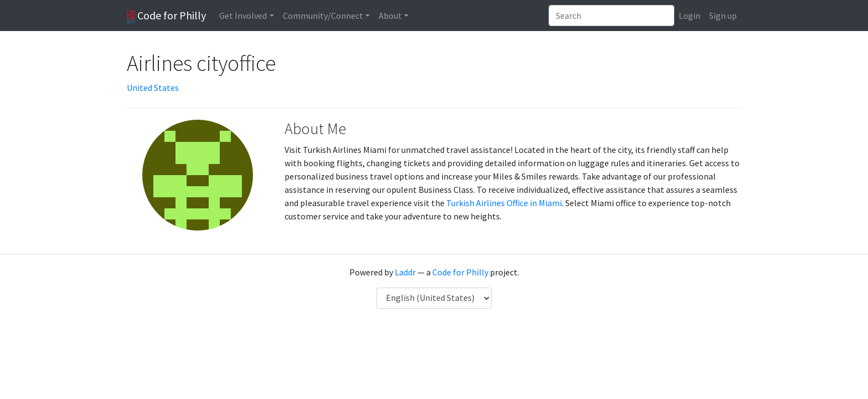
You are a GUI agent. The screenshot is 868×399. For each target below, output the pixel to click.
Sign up (723, 16)
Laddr (405, 272)
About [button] (390, 16)
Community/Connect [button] (323, 16)
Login (689, 16)
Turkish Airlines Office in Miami (504, 203)
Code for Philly (166, 16)
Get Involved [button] (243, 16)
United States (153, 88)
